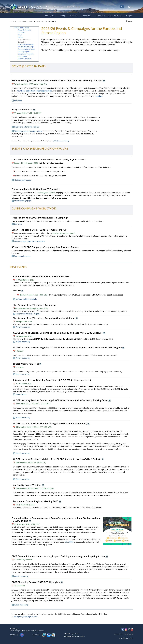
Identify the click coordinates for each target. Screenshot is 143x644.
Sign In (130, 7)
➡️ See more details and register (27, 314)
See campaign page (22, 256)
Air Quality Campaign (26, 47)
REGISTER (18, 100)
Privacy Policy (117, 634)
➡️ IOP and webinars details (25, 299)
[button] (129, 21)
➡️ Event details (20, 394)
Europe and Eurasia (24, 21)
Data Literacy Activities (26, 49)
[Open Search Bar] (122, 7)
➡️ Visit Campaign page (21, 180)
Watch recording (23, 327)
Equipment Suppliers (26, 54)
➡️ (13, 100)
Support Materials (25, 59)
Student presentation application (28, 131)
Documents (22, 56)
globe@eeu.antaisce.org (61, 141)
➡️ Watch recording (21, 342)
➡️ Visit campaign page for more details (28, 241)
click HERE (69, 542)
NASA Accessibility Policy (126, 638)
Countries (22, 32)
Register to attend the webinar (27, 127)
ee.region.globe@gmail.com (26, 617)
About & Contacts (25, 30)
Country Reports (24, 52)
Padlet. (100, 96)
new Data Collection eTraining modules (35, 91)
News (20, 35)
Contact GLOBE (129, 634)
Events (20, 37)
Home (12, 21)
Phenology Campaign (26, 44)
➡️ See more (17, 224)
